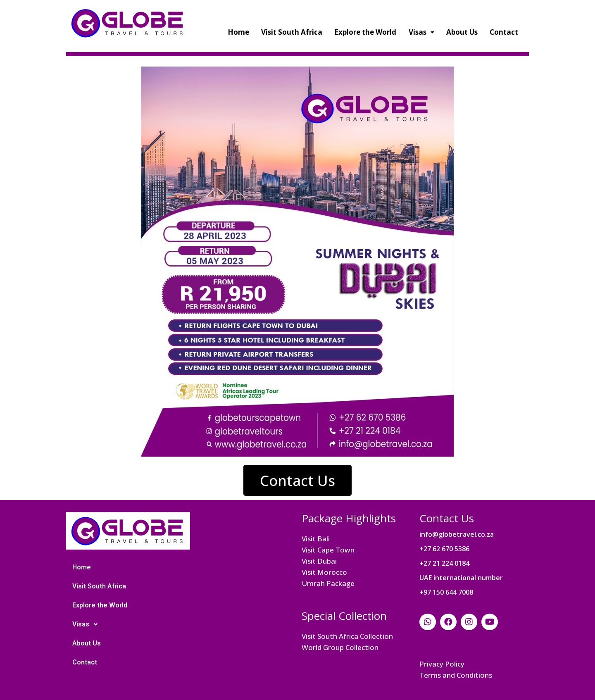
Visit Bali (316, 539)
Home (238, 32)
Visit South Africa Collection (347, 636)
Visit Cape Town (328, 550)
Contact (504, 32)
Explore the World (365, 32)
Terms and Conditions (456, 675)
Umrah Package (328, 583)
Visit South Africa (292, 32)
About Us (462, 32)
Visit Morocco (324, 572)
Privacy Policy (442, 664)
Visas (421, 32)
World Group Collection (340, 647)
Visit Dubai (319, 561)
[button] (297, 480)
